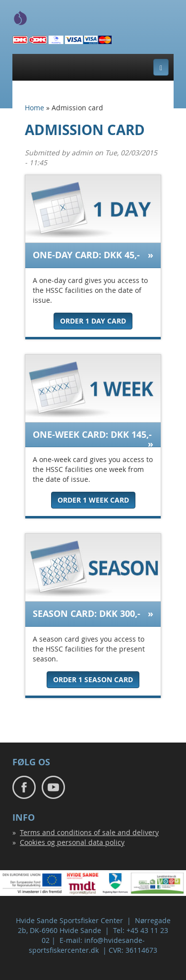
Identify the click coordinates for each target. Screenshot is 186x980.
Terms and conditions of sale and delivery (89, 832)
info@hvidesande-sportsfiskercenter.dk (87, 945)
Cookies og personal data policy (72, 842)
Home (34, 108)
